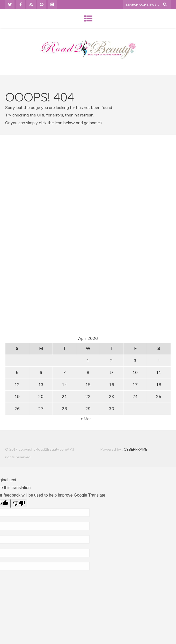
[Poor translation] (19, 504)
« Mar (86, 419)
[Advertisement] (88, 187)
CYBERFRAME (135, 449)
